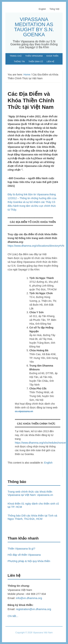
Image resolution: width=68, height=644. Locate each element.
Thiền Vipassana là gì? (21, 549)
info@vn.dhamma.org (29, 598)
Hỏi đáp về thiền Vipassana (24, 555)
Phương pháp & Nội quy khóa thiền (29, 561)
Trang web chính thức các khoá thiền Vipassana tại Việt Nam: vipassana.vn (30, 493)
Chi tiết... (13, 616)
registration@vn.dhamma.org (34, 609)
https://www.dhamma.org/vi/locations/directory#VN (36, 246)
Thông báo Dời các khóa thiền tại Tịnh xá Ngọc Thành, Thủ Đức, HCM (32, 517)
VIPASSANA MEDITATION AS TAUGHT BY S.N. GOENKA (34, 27)
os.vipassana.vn (24, 411)
